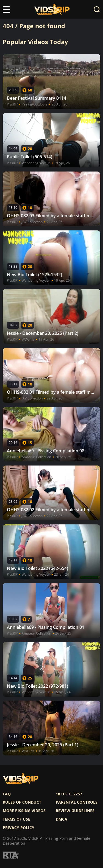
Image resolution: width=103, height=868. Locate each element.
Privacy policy (19, 828)
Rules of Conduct (22, 802)
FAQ (7, 794)
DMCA (62, 819)
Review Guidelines (75, 811)
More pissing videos (24, 811)
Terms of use (16, 819)
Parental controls (77, 802)
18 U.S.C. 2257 (69, 794)
